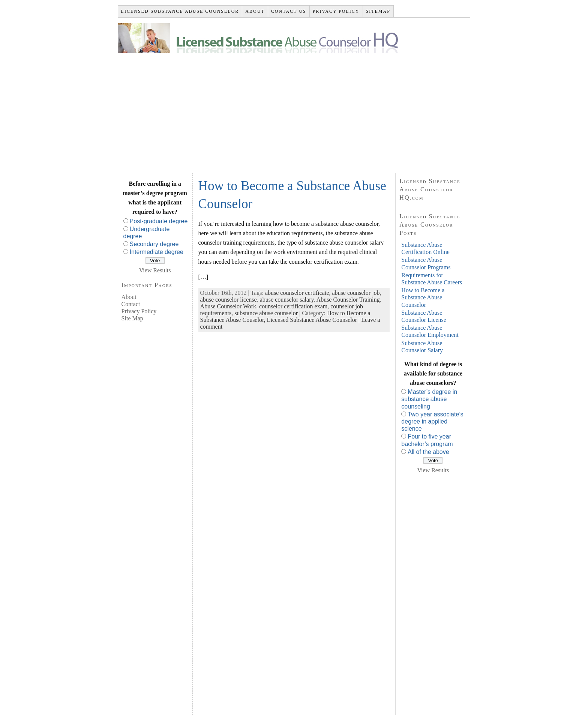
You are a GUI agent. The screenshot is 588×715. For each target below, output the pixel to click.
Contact (131, 304)
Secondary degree (154, 244)
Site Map (132, 318)
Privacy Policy (139, 311)
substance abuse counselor (266, 313)
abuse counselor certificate (297, 293)
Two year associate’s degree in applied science (432, 421)
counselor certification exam (293, 306)
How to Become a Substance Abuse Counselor (423, 297)
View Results (155, 270)
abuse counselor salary (287, 300)
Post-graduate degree (159, 221)
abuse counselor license (229, 300)
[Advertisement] (294, 110)
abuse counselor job (356, 293)
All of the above (428, 452)
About (129, 297)
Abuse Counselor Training (348, 300)
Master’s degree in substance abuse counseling (429, 399)
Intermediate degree (157, 252)
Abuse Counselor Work (228, 306)
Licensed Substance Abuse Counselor (312, 320)
